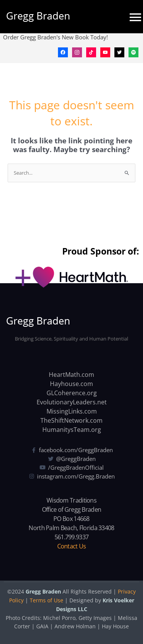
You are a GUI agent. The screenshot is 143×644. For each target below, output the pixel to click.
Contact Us (72, 546)
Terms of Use (47, 600)
